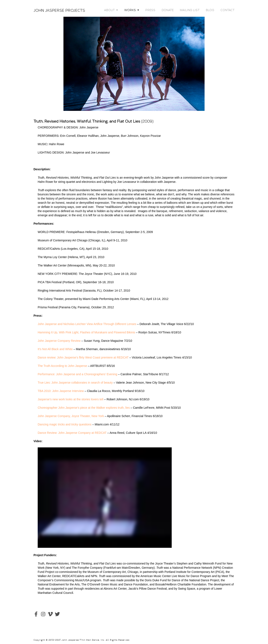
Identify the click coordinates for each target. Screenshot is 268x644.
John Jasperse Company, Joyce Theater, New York (71, 416)
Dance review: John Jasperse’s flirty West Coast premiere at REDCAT (83, 357)
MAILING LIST (190, 10)
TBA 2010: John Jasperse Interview (61, 391)
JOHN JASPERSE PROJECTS (59, 10)
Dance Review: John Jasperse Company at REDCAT (72, 433)
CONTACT (227, 10)
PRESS (150, 10)
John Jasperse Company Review (59, 341)
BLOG (210, 10)
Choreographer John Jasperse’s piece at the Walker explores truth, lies (84, 408)
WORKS (130, 10)
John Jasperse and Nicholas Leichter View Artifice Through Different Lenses (87, 324)
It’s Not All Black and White (55, 349)
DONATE (168, 10)
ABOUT (109, 10)
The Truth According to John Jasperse (62, 366)
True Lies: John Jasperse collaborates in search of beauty (75, 383)
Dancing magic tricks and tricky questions (65, 424)
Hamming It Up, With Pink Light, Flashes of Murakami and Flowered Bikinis (86, 332)
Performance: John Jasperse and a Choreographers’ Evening (77, 374)
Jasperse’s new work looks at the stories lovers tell (70, 399)
